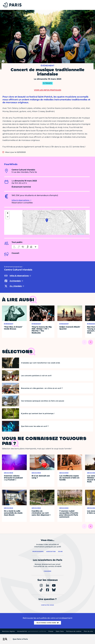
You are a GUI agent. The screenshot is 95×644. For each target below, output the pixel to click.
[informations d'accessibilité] (25, 247)
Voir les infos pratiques (48, 90)
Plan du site (88, 631)
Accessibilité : (32, 631)
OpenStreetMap (81, 234)
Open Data (60, 631)
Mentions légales (8, 631)
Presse (51, 631)
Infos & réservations (20, 200)
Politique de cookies (74, 631)
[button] (47, 220)
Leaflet (70, 234)
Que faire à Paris (20, 639)
